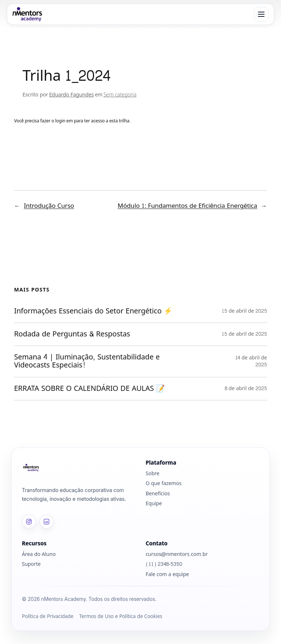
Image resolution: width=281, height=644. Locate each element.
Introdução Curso (49, 206)
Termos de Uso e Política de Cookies (121, 617)
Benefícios (158, 494)
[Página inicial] (79, 468)
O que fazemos (164, 483)
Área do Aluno (39, 554)
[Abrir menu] (261, 14)
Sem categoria (120, 95)
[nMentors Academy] (27, 14)
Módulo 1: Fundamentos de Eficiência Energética (188, 206)
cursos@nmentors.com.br (177, 554)
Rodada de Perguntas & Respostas (74, 334)
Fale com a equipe (167, 574)
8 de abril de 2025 (246, 388)
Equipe (154, 504)
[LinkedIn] (46, 522)
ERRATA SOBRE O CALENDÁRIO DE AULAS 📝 (91, 389)
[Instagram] (29, 522)
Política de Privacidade (48, 617)
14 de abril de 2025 (251, 361)
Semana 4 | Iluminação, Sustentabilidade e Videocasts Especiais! (87, 361)
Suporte (31, 564)
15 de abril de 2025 (244, 311)
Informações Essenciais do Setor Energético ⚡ (94, 311)
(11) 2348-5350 (164, 564)
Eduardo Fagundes (71, 95)
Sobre (153, 474)
